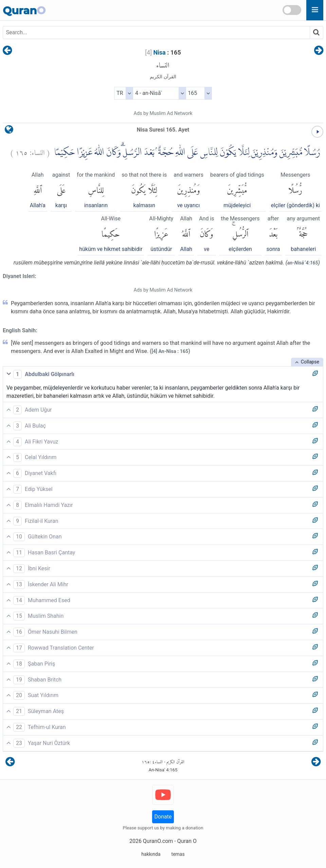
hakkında (151, 854)
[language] (9, 131)
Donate (163, 817)
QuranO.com (158, 841)
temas (178, 854)
